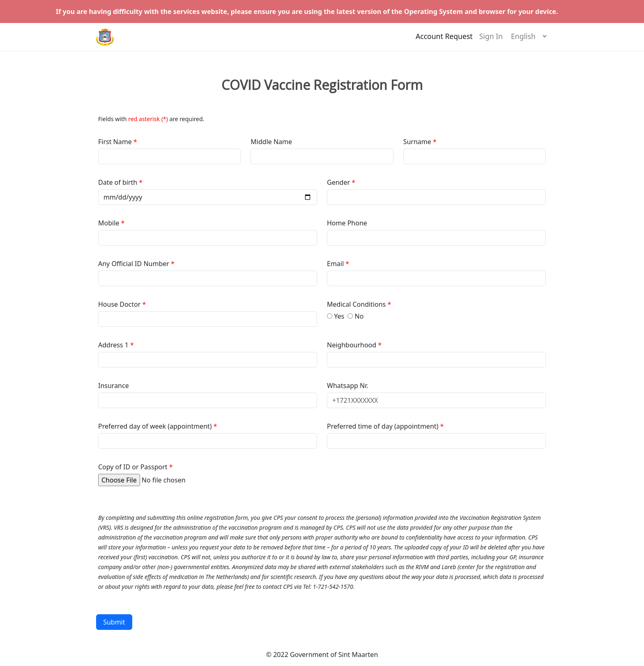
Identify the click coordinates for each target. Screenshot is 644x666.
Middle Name (271, 142)
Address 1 (113, 345)
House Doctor (120, 304)
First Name (116, 142)
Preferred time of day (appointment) (384, 426)
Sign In (491, 40)
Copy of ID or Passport (133, 467)
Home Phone (347, 223)
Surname (417, 142)
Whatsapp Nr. (348, 386)
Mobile (109, 223)
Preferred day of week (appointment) (156, 426)
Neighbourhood (352, 345)
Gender (339, 182)
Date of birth (118, 182)
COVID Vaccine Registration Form (322, 85)
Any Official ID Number (134, 264)
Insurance (114, 386)
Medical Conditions (357, 304)
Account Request (444, 40)
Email (336, 264)
